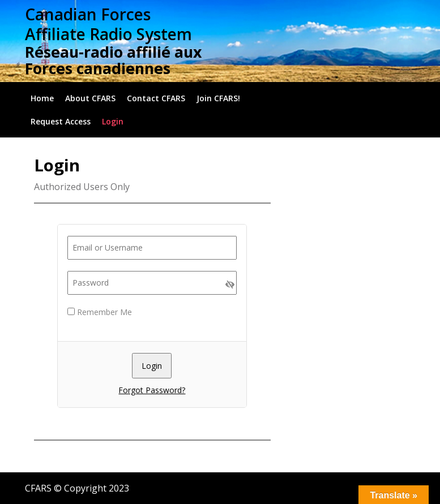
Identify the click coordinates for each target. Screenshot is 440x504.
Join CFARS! (218, 98)
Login (113, 121)
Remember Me (100, 312)
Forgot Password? (152, 390)
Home (42, 98)
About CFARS (90, 98)
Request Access (61, 121)
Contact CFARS (156, 98)
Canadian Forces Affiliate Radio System (108, 24)
